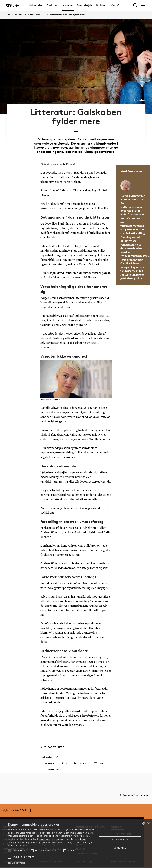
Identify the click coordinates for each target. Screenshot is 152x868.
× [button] (148, 823)
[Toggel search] (135, 5)
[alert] (76, 844)
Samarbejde (85, 5)
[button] (10, 851)
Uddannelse (35, 5)
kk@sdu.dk (69, 159)
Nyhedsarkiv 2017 (37, 15)
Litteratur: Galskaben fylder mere (67, 15)
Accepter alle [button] (120, 840)
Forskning (52, 5)
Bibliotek (102, 5)
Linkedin (81, 758)
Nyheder (68, 5)
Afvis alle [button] (120, 848)
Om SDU (116, 5)
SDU (8, 15)
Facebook (47, 758)
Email (99, 759)
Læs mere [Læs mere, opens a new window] (23, 846)
